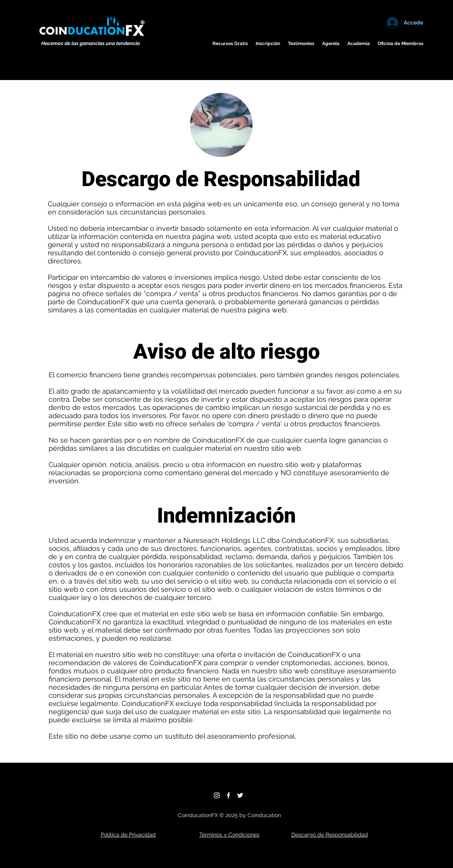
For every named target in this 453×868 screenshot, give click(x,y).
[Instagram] (217, 795)
